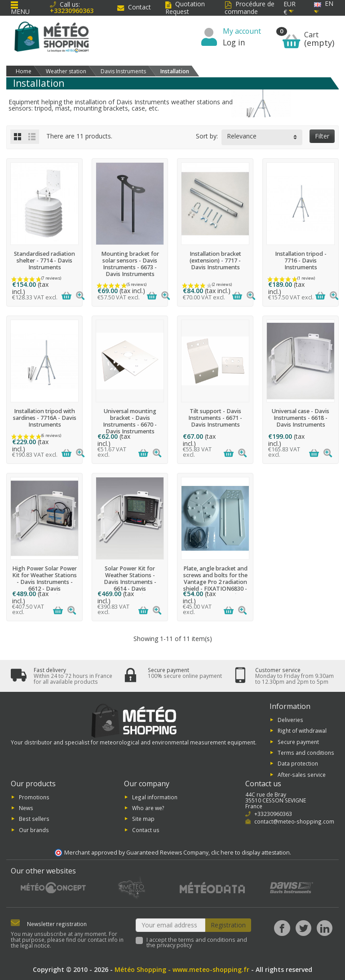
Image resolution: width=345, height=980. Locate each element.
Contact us (146, 829)
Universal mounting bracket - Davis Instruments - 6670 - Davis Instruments (130, 421)
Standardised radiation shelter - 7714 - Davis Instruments (44, 261)
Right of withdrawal (302, 731)
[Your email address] (171, 925)
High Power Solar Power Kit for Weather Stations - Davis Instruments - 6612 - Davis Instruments (44, 582)
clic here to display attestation (250, 853)
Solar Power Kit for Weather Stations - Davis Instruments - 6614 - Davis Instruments (130, 582)
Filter (322, 136)
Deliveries (290, 719)
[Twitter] (303, 928)
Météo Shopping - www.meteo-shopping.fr (182, 969)
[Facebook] (282, 928)
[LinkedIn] (325, 928)
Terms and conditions (306, 753)
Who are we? (148, 808)
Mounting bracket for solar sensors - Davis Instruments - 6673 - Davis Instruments (130, 264)
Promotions (34, 797)
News (26, 808)
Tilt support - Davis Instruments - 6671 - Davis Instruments (215, 418)
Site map (143, 819)
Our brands (34, 829)
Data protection (298, 763)
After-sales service (302, 774)
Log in (234, 42)
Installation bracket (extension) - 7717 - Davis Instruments (215, 261)
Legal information (155, 797)
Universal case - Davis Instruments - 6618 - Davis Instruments (301, 418)
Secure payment (298, 741)
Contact (134, 7)
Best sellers (34, 819)
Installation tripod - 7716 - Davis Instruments (301, 261)
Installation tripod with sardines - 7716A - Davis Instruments (45, 418)
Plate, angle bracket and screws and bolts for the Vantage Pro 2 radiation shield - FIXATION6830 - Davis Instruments (215, 582)
